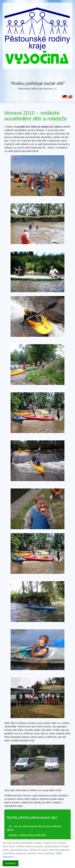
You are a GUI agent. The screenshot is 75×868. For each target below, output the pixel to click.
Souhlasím (11, 863)
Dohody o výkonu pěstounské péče (27, 835)
